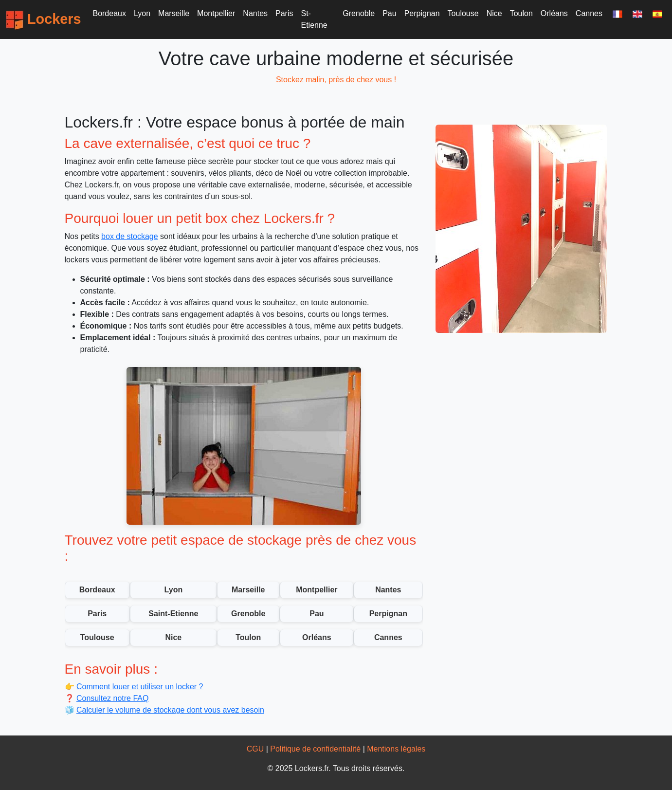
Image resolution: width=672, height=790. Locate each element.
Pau (389, 13)
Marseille (174, 13)
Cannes (589, 13)
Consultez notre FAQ (113, 698)
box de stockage (130, 236)
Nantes (255, 13)
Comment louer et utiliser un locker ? (140, 687)
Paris (284, 13)
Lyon (142, 13)
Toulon (521, 13)
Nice (494, 13)
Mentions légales (396, 749)
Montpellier (216, 13)
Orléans (554, 13)
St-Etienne (314, 19)
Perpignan (422, 13)
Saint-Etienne (173, 614)
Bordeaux (109, 13)
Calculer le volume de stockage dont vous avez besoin (170, 710)
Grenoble (359, 13)
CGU (255, 749)
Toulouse (463, 13)
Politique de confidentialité (315, 749)
